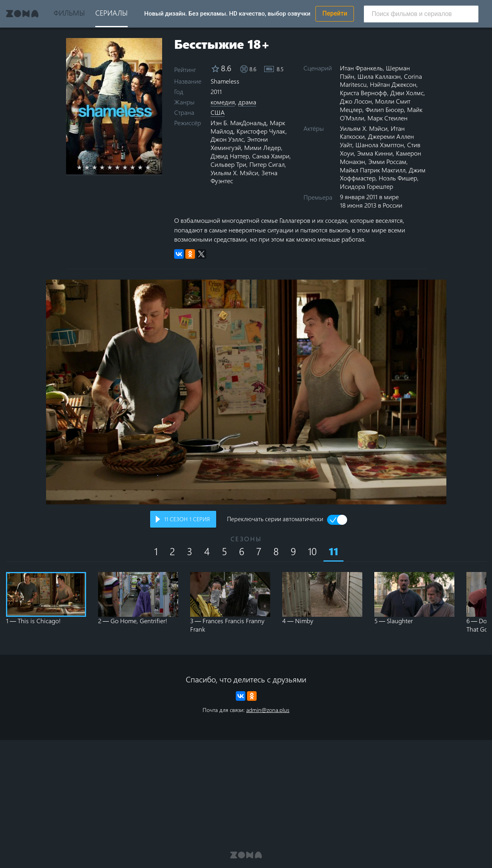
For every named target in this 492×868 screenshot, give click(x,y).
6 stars (122, 167)
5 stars (114, 167)
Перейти (335, 14)
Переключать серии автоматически (275, 520)
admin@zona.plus (268, 710)
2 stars (91, 167)
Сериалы (111, 13)
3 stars (99, 167)
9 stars (145, 167)
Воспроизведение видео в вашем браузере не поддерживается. (246, 392)
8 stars (137, 167)
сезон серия (187, 519)
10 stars (152, 167)
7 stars (130, 167)
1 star (84, 167)
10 (312, 551)
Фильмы (69, 13)
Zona (22, 14)
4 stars (107, 167)
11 (333, 551)
